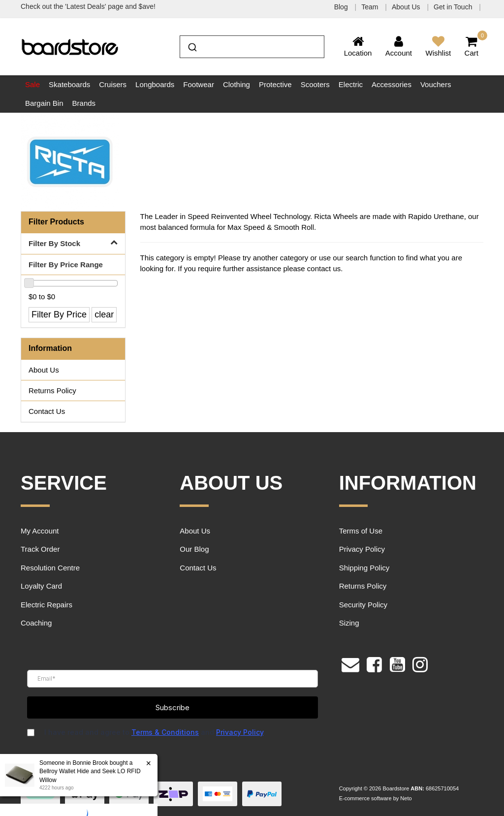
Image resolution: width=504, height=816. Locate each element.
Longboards (155, 84)
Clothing (236, 84)
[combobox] (252, 47)
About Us (407, 7)
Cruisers (113, 84)
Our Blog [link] (194, 549)
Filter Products (56, 222)
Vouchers (436, 84)
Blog (342, 7)
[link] (374, 663)
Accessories (392, 84)
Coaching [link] (36, 623)
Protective (275, 84)
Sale (32, 84)
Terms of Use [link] (361, 531)
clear (104, 314)
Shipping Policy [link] (364, 568)
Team (371, 7)
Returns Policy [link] (52, 391)
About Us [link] (44, 370)
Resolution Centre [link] (50, 568)
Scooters (315, 84)
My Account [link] (40, 531)
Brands (84, 103)
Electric (351, 84)
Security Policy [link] (363, 605)
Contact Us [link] (47, 411)
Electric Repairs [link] (47, 605)
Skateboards (69, 84)
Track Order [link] (40, 549)
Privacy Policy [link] (362, 549)
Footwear (199, 84)
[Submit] (192, 46)
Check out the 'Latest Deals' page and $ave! (88, 6)
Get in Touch (454, 7)
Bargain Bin (44, 103)
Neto (406, 798)
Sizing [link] (349, 623)
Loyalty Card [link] (41, 586)
